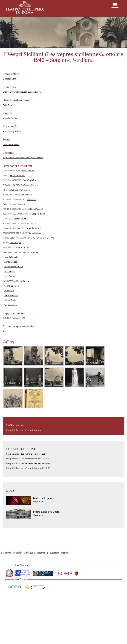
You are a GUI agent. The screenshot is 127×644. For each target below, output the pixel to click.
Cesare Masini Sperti (20, 204)
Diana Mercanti (11, 295)
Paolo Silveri (26, 195)
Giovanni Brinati (22, 247)
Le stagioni (29, 553)
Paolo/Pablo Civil (17, 175)
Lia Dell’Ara (24, 281)
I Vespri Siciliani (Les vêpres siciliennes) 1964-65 (28, 463)
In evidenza (53, 553)
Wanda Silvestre (11, 262)
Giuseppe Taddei (38, 214)
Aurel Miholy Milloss (12, 131)
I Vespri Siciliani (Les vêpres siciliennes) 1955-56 (28, 468)
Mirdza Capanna (30, 252)
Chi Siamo (6, 553)
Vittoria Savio (10, 300)
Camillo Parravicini (11, 145)
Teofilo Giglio (15, 243)
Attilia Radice (35, 228)
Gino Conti (31, 199)
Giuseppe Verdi (10, 79)
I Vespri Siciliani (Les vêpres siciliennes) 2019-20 (28, 459)
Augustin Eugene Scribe (30, 92)
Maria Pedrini (28, 171)
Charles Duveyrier (11, 92)
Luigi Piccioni (10, 276)
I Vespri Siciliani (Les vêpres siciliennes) (24, 430)
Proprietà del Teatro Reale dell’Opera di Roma (23, 158)
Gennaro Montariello (13, 267)
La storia (18, 553)
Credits (65, 553)
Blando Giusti (20, 219)
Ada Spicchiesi (10, 305)
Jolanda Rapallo (11, 257)
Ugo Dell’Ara (48, 238)
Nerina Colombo (11, 286)
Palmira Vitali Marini (20, 190)
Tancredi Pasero (31, 185)
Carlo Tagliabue (30, 180)
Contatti (41, 553)
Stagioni (38, 501)
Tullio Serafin (8, 105)
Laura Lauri (9, 291)
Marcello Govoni (10, 118)
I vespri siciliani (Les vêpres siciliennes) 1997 (26, 454)
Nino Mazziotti (37, 209)
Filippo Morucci (35, 233)
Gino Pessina (10, 271)
